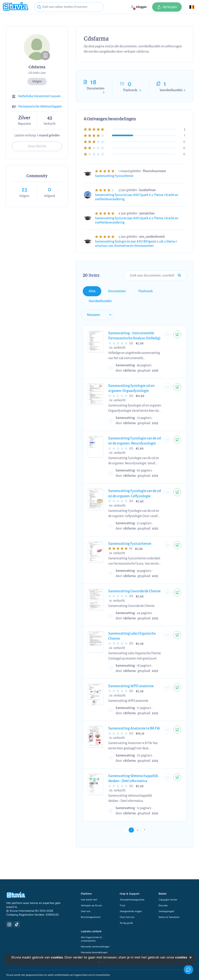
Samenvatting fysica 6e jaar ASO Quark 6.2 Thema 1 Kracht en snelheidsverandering (137, 197)
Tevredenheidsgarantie (132, 886)
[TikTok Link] (17, 910)
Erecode (163, 891)
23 (24, 189)
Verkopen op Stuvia (91, 891)
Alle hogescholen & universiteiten (91, 925)
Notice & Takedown (169, 903)
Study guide (126, 909)
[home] (16, 7)
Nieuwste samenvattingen (95, 932)
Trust (122, 891)
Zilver (24, 118)
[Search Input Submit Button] (179, 276)
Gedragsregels (166, 897)
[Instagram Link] (9, 910)
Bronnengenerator (91, 903)
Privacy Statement (45, 969)
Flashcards (130, 90)
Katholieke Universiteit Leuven (39, 96)
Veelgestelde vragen (131, 897)
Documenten (96, 88)
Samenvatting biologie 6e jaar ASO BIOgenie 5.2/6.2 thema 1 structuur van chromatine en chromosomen (136, 244)
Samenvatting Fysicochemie (114, 176)
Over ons (86, 897)
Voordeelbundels (171, 90)
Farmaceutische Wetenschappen (40, 107)
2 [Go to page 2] (139, 815)
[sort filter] (95, 300)
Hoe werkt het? (89, 886)
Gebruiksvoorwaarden (18, 969)
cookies (57, 957)
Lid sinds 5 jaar (37, 73)
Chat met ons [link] (127, 903)
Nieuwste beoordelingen (94, 938)
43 (50, 118)
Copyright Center (168, 886)
